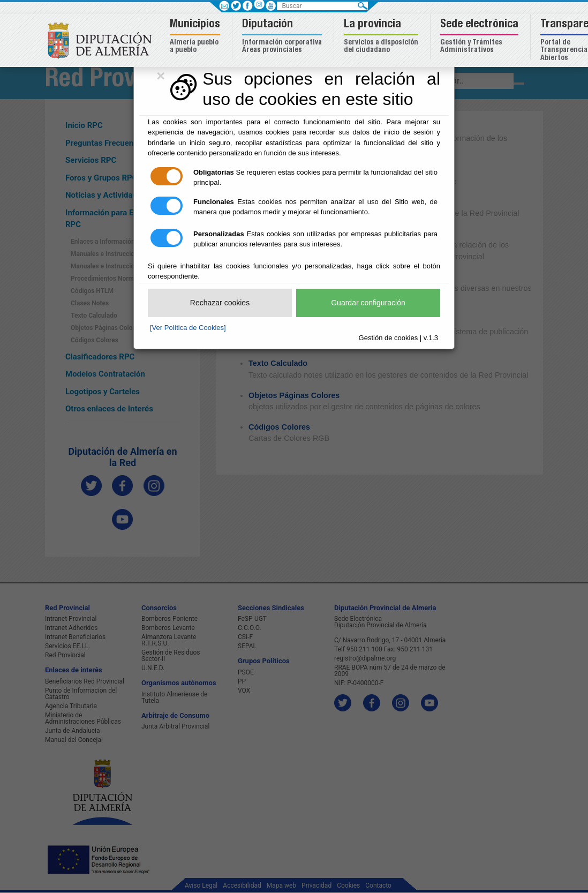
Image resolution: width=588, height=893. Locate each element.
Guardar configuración (368, 303)
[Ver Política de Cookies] (188, 328)
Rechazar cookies (220, 303)
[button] (196, 37)
